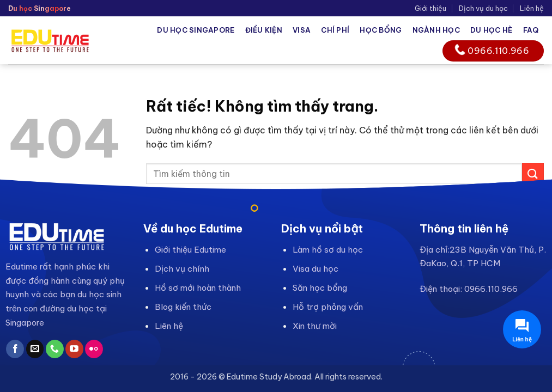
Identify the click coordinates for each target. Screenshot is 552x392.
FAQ (531, 30)
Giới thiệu (430, 8)
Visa (302, 30)
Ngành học (436, 30)
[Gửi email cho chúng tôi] (35, 349)
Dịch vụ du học (483, 8)
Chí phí (335, 30)
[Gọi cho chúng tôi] (55, 349)
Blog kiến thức (183, 307)
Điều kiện (264, 30)
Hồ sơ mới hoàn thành (198, 288)
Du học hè (491, 30)
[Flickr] (94, 349)
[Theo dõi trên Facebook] (15, 349)
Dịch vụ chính (182, 269)
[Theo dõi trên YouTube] (74, 349)
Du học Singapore (196, 30)
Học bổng (381, 30)
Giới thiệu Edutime (190, 250)
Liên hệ (532, 8)
